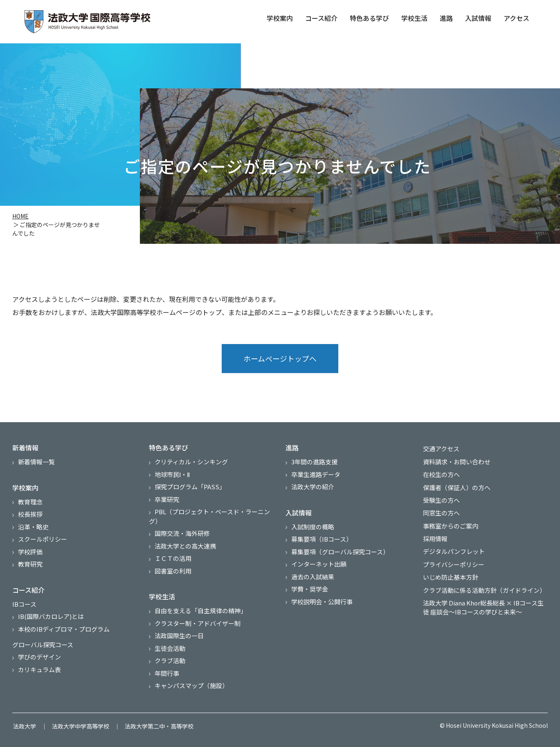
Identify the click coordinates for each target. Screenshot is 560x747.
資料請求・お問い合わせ (456, 462)
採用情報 (434, 537)
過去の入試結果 (313, 577)
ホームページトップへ (280, 359)
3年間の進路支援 (314, 463)
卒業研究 (167, 500)
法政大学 (24, 726)
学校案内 (280, 18)
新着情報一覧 (36, 463)
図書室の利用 (173, 572)
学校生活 (414, 18)
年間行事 (167, 674)
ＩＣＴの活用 (173, 559)
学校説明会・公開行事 (322, 602)
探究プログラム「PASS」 (190, 488)
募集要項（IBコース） (322, 540)
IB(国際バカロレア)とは (51, 618)
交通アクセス (440, 450)
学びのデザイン (39, 658)
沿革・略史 (33, 528)
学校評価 (30, 552)
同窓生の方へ (441, 512)
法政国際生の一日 (179, 637)
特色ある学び (369, 18)
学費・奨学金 (310, 590)
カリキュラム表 (39, 670)
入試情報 (478, 18)
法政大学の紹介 (313, 488)
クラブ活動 (170, 662)
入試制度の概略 (313, 528)
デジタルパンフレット (453, 550)
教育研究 (30, 565)
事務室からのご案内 (450, 525)
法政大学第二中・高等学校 (155, 726)
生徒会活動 (170, 649)
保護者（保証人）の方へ (456, 487)
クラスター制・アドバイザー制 (198, 624)
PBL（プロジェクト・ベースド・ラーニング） (209, 517)
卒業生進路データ (316, 475)
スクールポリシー (43, 540)
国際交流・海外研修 (182, 534)
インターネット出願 (319, 565)
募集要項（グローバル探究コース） (340, 552)
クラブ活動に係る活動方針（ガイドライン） (484, 587)
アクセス (516, 18)
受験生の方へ (441, 500)
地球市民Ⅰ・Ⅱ (172, 475)
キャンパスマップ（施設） (191, 687)
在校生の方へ (441, 475)
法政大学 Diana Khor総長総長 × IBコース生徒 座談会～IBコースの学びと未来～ (482, 604)
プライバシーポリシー (453, 562)
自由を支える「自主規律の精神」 (201, 612)
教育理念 (30, 503)
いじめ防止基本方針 (450, 575)
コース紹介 (321, 18)
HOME (20, 216)
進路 (446, 18)
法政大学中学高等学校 (78, 726)
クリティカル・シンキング (191, 463)
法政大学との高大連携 (185, 547)
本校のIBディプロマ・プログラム (64, 630)
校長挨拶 (30, 515)
